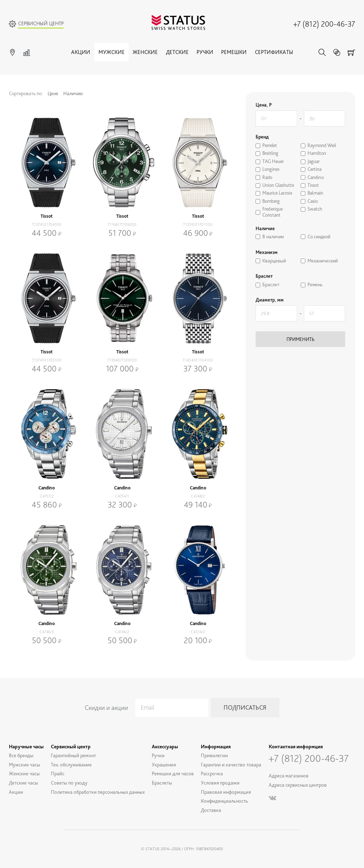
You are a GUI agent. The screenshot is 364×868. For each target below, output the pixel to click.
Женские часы (24, 773)
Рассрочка (212, 773)
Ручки (205, 52)
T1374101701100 (198, 224)
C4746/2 (122, 632)
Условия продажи (220, 783)
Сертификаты (274, 52)
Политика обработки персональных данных (98, 792)
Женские (145, 52)
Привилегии (214, 755)
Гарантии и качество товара (231, 764)
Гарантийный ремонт (73, 755)
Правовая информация (226, 792)
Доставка (211, 810)
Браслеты (162, 783)
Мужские (112, 52)
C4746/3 (47, 632)
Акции (81, 52)
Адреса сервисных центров (298, 785)
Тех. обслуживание (71, 764)
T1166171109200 (122, 224)
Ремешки (234, 52)
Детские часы (23, 783)
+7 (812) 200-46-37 (324, 24)
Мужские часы (25, 764)
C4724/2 (198, 632)
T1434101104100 (198, 360)
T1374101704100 (47, 224)
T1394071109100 (122, 360)
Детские (177, 52)
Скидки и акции (106, 708)
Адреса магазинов (289, 775)
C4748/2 (198, 496)
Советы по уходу (69, 783)
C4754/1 (122, 496)
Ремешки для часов (173, 773)
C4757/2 (47, 496)
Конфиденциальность (224, 801)
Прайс (58, 773)
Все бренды (21, 755)
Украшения (164, 764)
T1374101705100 (47, 360)
